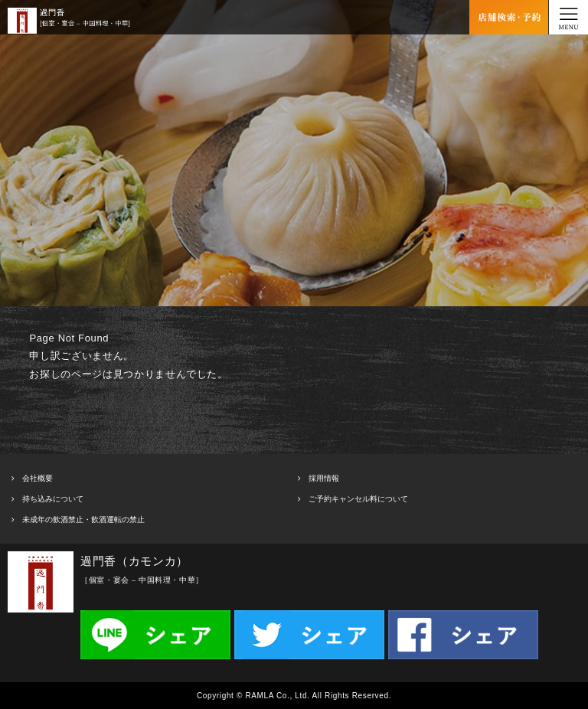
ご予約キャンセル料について (358, 499)
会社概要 (38, 478)
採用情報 (324, 478)
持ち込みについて (53, 499)
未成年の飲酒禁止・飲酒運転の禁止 (83, 519)
